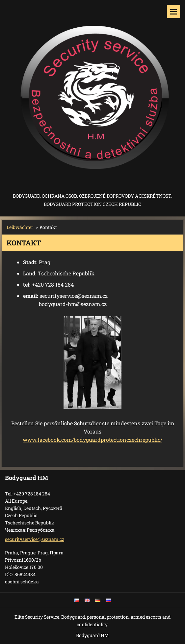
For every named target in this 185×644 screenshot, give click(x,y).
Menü (173, 12)
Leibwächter (20, 227)
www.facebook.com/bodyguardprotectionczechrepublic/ (92, 440)
